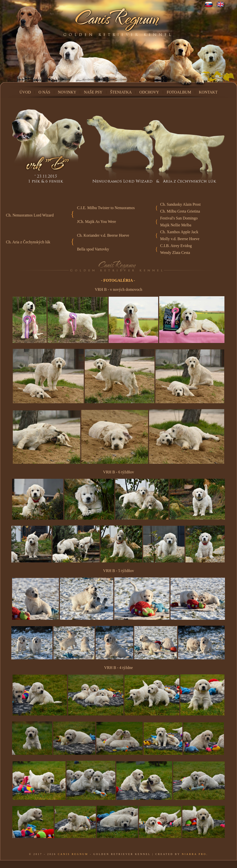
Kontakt (208, 92)
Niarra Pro (194, 854)
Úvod (25, 92)
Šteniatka (121, 92)
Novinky (67, 92)
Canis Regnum (73, 854)
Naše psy (93, 92)
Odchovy (149, 92)
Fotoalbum (179, 92)
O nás (44, 92)
